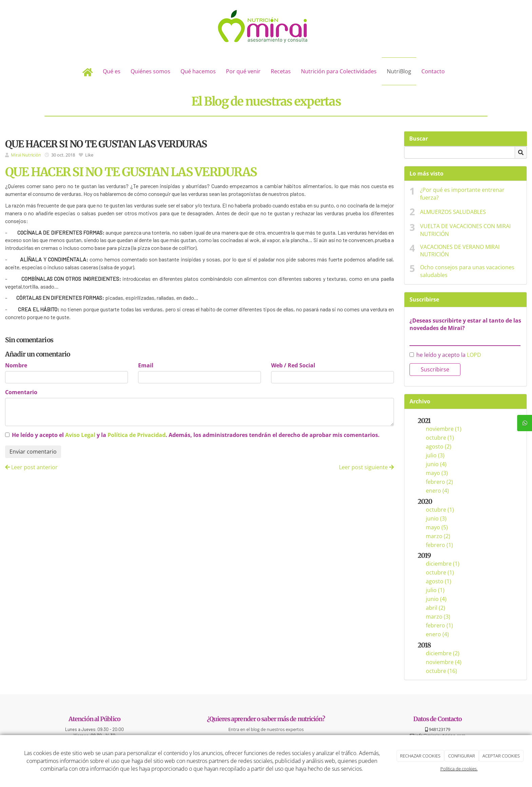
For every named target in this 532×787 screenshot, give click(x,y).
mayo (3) (437, 473)
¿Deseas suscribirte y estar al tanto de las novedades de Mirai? (465, 324)
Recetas (281, 71)
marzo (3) (438, 617)
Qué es (112, 71)
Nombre (16, 365)
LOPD (474, 355)
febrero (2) (439, 482)
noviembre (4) (444, 662)
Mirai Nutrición (26, 155)
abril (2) (435, 608)
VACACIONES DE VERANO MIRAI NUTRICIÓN (460, 251)
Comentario (21, 392)
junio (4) (436, 464)
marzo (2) (438, 536)
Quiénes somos (150, 71)
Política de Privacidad (137, 435)
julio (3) (435, 455)
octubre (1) (440, 438)
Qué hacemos (198, 71)
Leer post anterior (31, 467)
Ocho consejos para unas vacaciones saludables (467, 271)
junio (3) (436, 518)
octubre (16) (441, 671)
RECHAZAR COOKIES (420, 756)
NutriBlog (399, 71)
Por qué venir (243, 71)
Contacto (433, 71)
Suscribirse (435, 369)
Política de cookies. (459, 769)
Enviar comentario (33, 452)
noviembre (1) (444, 429)
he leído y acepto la (445, 355)
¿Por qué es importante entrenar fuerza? (462, 194)
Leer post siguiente (366, 467)
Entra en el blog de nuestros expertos (266, 729)
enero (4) (437, 491)
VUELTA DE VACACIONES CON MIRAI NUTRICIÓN (465, 230)
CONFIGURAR (462, 756)
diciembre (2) (443, 653)
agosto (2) (439, 446)
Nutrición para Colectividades (339, 71)
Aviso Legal (80, 435)
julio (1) (435, 590)
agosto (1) (439, 581)
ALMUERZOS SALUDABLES (453, 212)
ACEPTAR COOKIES (501, 756)
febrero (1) (439, 545)
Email (146, 365)
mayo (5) (437, 527)
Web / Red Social (293, 365)
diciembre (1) (443, 564)
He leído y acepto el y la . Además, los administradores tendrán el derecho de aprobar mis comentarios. (196, 435)
